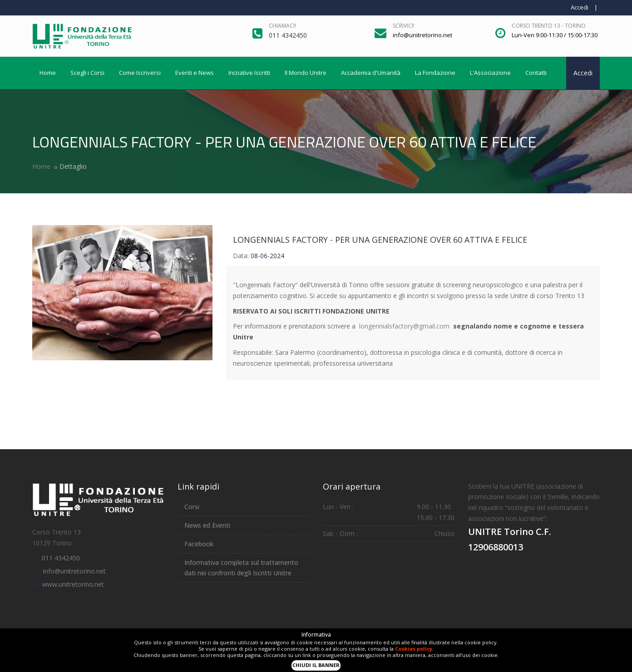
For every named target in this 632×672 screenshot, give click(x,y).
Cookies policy (414, 649)
